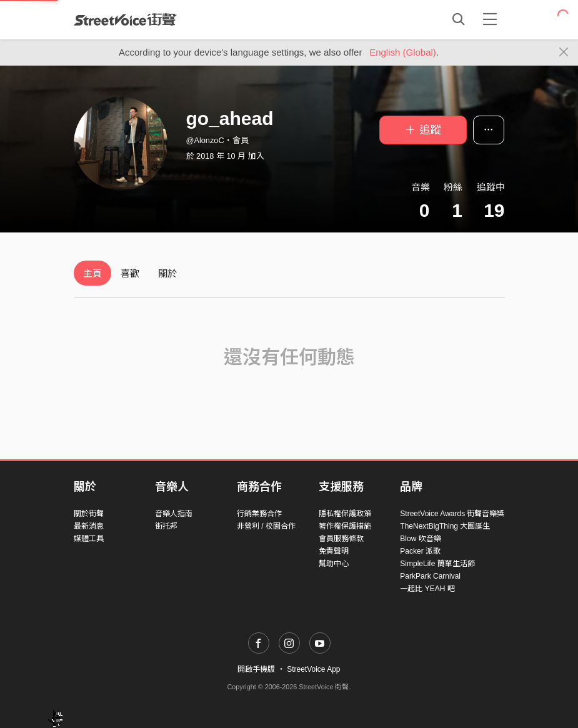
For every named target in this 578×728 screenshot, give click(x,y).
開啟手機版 (256, 669)
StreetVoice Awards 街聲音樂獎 (452, 514)
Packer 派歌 (420, 551)
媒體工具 (89, 539)
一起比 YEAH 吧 (427, 589)
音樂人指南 (174, 514)
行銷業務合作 (259, 514)
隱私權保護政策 (345, 514)
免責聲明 (334, 551)
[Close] (564, 52)
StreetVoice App (313, 669)
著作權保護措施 (345, 526)
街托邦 (166, 526)
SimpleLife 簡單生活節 (437, 564)
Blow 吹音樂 (420, 539)
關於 (167, 273)
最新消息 (89, 526)
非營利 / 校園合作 (266, 526)
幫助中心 (334, 564)
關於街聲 (89, 514)
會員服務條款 (341, 539)
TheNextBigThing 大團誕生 (445, 526)
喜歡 (130, 273)
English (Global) (403, 52)
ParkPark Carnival (430, 576)
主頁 (92, 273)
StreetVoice (125, 19)
